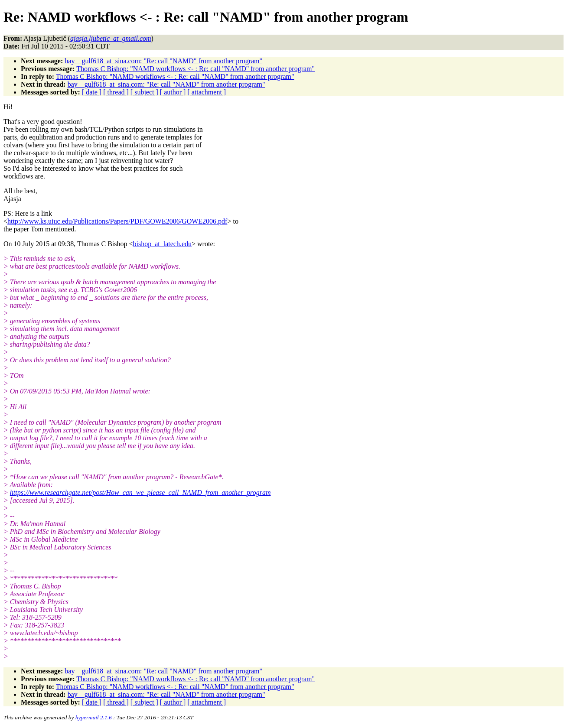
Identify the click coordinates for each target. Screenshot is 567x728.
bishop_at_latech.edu (163, 244)
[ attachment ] (207, 92)
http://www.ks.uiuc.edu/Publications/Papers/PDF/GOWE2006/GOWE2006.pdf (117, 221)
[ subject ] (144, 92)
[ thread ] (116, 92)
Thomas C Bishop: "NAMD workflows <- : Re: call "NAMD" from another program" (196, 69)
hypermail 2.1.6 (94, 717)
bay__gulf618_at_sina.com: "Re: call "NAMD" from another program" (163, 61)
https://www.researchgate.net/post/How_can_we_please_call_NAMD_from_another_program (140, 492)
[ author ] (173, 92)
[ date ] (92, 92)
